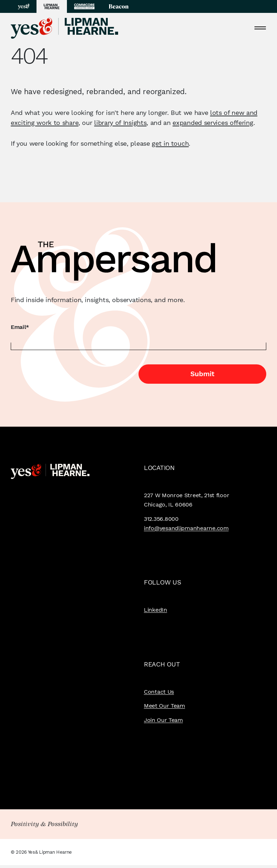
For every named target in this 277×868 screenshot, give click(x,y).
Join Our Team (163, 720)
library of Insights (120, 123)
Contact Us (159, 692)
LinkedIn (155, 610)
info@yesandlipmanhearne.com (186, 528)
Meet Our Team (164, 706)
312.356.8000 (161, 519)
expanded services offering (213, 123)
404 (29, 57)
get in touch (170, 143)
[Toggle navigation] (260, 28)
